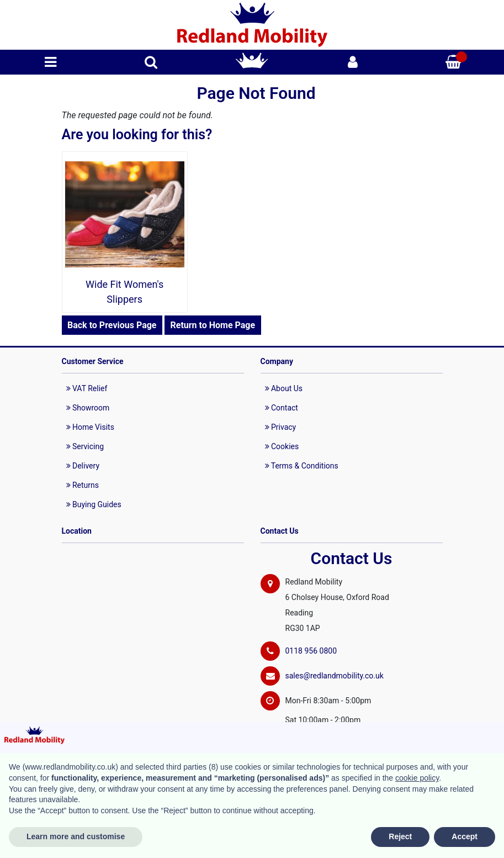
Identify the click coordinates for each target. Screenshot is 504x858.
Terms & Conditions (302, 466)
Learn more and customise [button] (76, 836)
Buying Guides (94, 504)
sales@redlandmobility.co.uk (335, 676)
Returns (83, 485)
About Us (284, 388)
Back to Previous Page (112, 325)
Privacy (281, 427)
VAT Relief (87, 388)
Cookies (282, 446)
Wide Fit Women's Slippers (124, 292)
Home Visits (90, 427)
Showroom (88, 408)
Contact (282, 408)
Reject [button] (400, 836)
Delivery (83, 466)
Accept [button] (465, 836)
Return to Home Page (213, 325)
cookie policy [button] (417, 778)
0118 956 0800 (311, 651)
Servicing (85, 446)
